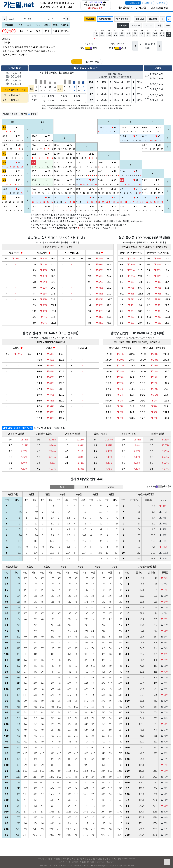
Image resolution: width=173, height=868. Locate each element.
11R (162, 34)
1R (96, 34)
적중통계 (153, 19)
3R (109, 34)
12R (169, 34)
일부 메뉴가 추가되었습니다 (16, 55)
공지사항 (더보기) (6, 41)
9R (148, 34)
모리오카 (136, 25)
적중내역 (140, 19)
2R (102, 34)
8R (142, 34)
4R (115, 34)
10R (155, 34)
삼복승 (111, 487)
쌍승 (87, 487)
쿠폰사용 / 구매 (133, 3)
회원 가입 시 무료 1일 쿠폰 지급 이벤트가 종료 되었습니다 (29, 51)
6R (129, 34)
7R (135, 34)
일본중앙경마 (122, 19)
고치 (159, 25)
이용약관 (117, 866)
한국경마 (90, 19)
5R (122, 34)
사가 (168, 25)
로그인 (147, 3)
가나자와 (148, 25)
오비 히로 (123, 25)
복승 (62, 487)
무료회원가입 (160, 3)
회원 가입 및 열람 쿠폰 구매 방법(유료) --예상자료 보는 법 (29, 47)
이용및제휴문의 (159, 8)
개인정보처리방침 (127, 866)
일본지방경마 (105, 19)
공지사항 (141, 8)
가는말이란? (125, 8)
